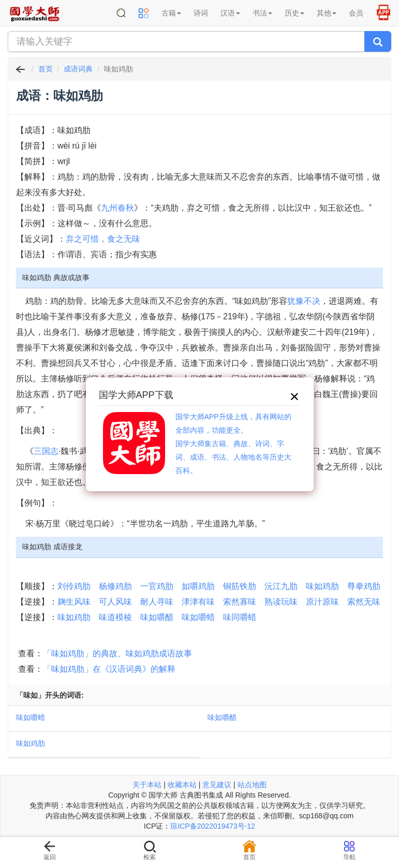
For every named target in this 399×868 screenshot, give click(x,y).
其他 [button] (327, 13)
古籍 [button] (171, 13)
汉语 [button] (230, 13)
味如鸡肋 (322, 586)
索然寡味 (240, 602)
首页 (46, 69)
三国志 (46, 451)
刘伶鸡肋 (74, 586)
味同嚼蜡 (240, 617)
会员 (356, 13)
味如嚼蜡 (198, 617)
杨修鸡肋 (115, 586)
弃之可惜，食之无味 (103, 239)
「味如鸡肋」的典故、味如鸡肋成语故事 (117, 653)
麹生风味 (74, 602)
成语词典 (78, 69)
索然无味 (364, 602)
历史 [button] (294, 13)
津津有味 (198, 602)
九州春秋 (117, 208)
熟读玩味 (281, 602)
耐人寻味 (157, 602)
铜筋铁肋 (240, 586)
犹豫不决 (304, 301)
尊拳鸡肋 (364, 586)
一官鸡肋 (157, 586)
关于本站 (147, 785)
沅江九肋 (281, 586)
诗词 (201, 13)
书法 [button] (262, 13)
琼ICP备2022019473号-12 (212, 826)
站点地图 (252, 785)
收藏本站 (182, 785)
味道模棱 (115, 617)
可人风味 (115, 602)
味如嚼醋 (157, 617)
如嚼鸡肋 (198, 586)
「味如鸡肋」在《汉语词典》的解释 (109, 669)
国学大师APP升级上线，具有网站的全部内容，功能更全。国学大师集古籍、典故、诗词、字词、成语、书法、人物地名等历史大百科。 (233, 444)
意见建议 (217, 785)
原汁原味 (322, 602)
